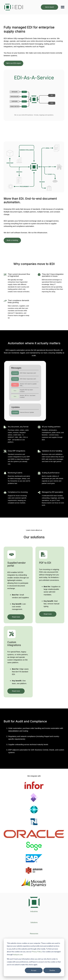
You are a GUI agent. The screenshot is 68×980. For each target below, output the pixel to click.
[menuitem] (34, 911)
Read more (16, 617)
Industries (34, 911)
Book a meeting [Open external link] (12, 240)
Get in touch (49, 7)
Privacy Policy (37, 952)
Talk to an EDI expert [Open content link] (13, 63)
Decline (52, 970)
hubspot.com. (18, 954)
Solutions (34, 922)
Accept (34, 970)
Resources (34, 934)
